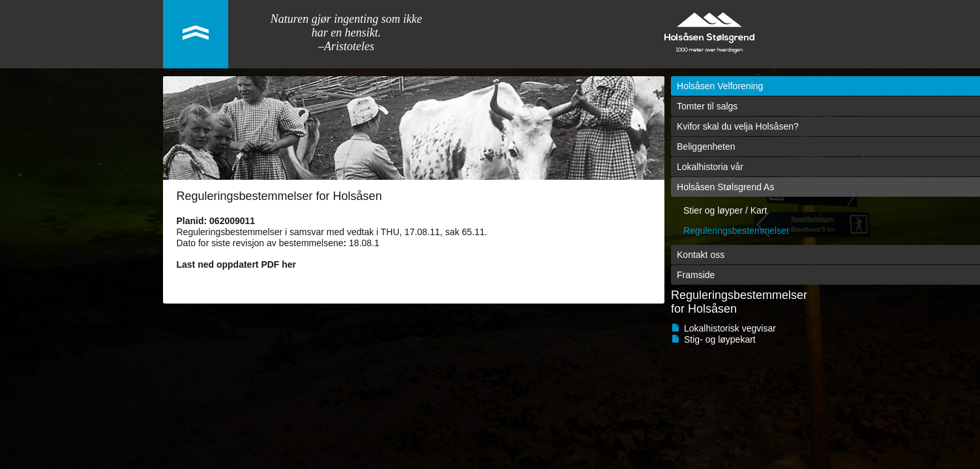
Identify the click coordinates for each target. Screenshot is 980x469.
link (196, 34)
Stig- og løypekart (720, 339)
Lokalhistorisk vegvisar (730, 328)
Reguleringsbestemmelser (736, 231)
